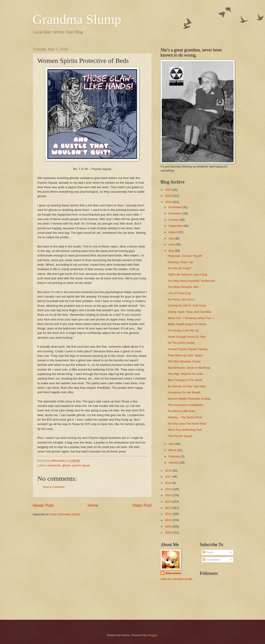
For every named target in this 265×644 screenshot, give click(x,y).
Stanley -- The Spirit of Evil (185, 417)
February (175, 456)
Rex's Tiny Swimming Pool (185, 430)
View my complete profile (177, 579)
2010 (169, 520)
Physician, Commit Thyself (185, 256)
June (172, 244)
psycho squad (81, 465)
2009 (169, 526)
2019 (169, 202)
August (173, 232)
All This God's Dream (181, 343)
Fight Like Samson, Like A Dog (187, 275)
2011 (169, 514)
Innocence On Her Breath (184, 392)
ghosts (66, 465)
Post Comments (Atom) (65, 514)
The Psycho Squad (180, 436)
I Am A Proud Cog (179, 293)
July (171, 238)
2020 (169, 196)
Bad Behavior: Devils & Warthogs (189, 368)
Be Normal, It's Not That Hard (187, 386)
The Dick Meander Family (184, 361)
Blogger (152, 635)
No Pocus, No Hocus (181, 299)
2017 (169, 477)
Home (93, 505)
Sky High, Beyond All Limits (185, 374)
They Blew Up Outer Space (185, 355)
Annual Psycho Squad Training (188, 349)
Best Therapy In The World (185, 380)
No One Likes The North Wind (187, 424)
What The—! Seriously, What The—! (191, 318)
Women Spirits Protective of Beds (189, 399)
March (173, 450)
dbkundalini (173, 573)
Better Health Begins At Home (187, 324)
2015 (169, 489)
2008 (169, 533)
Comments (211, 560)
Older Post (142, 505)
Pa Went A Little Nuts (181, 411)
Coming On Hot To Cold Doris (187, 305)
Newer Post (43, 505)
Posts (208, 552)
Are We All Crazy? (180, 268)
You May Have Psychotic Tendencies (191, 281)
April (172, 444)
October (174, 220)
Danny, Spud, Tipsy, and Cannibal (189, 312)
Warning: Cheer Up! (181, 262)
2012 (169, 508)
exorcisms (54, 465)
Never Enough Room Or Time (187, 337)
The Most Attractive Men (183, 287)
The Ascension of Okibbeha (185, 405)
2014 (169, 495)
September (176, 226)
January (174, 462)
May (172, 251)
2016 (169, 483)
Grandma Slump (77, 19)
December (176, 207)
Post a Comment (54, 487)
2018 (169, 471)
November (176, 213)
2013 (169, 502)
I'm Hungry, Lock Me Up (183, 330)
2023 (169, 190)
